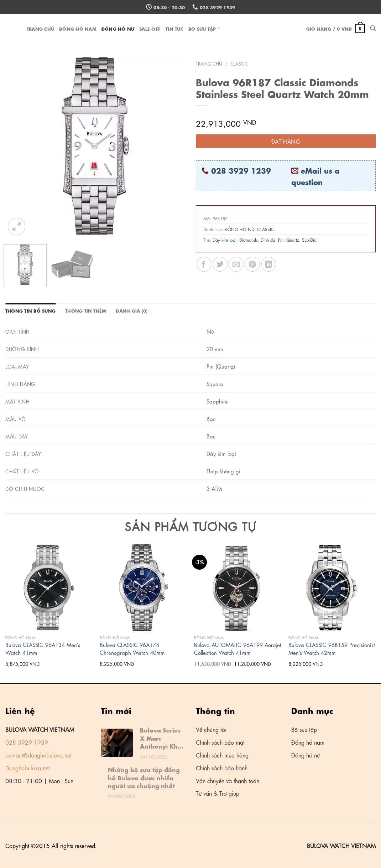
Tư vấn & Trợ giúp (218, 793)
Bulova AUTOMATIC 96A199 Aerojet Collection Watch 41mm (238, 649)
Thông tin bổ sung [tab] (30, 310)
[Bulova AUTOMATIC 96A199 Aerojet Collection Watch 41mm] (238, 588)
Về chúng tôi (211, 729)
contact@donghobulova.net (38, 755)
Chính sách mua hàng (222, 755)
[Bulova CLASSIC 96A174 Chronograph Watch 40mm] (143, 588)
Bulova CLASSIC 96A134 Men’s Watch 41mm (43, 649)
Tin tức (174, 28)
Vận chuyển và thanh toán (228, 780)
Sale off (150, 28)
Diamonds (249, 240)
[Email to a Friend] (236, 264)
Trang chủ (40, 28)
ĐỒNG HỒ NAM (78, 28)
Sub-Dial (310, 240)
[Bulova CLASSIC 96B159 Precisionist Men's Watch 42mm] (332, 588)
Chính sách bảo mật (220, 742)
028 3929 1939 (27, 742)
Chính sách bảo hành (222, 768)
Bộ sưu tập (205, 28)
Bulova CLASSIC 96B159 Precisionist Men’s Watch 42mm (332, 649)
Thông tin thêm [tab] (86, 310)
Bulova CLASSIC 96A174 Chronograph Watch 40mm (132, 649)
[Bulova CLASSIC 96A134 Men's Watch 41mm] (49, 588)
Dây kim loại (225, 240)
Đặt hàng (286, 141)
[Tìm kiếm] (373, 28)
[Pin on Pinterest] (252, 264)
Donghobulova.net (28, 768)
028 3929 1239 (241, 170)
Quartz (293, 240)
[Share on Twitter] (220, 264)
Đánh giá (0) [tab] (132, 310)
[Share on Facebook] (204, 264)
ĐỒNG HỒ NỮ (118, 28)
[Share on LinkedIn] (269, 264)
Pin (281, 240)
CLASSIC (239, 63)
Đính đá (268, 240)
